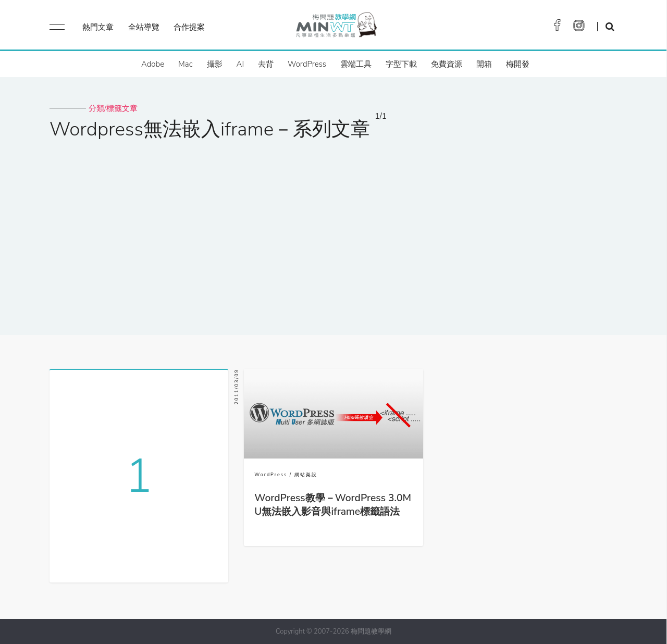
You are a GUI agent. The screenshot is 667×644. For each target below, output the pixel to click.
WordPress (307, 64)
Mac (185, 64)
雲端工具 (356, 64)
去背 (266, 64)
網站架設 (306, 475)
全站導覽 (144, 27)
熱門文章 (98, 27)
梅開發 (518, 64)
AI (240, 64)
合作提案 (189, 27)
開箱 (484, 64)
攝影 (215, 64)
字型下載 (401, 64)
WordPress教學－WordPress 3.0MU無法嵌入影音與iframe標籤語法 (333, 505)
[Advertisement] (333, 231)
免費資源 (447, 64)
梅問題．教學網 (336, 27)
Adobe (153, 64)
